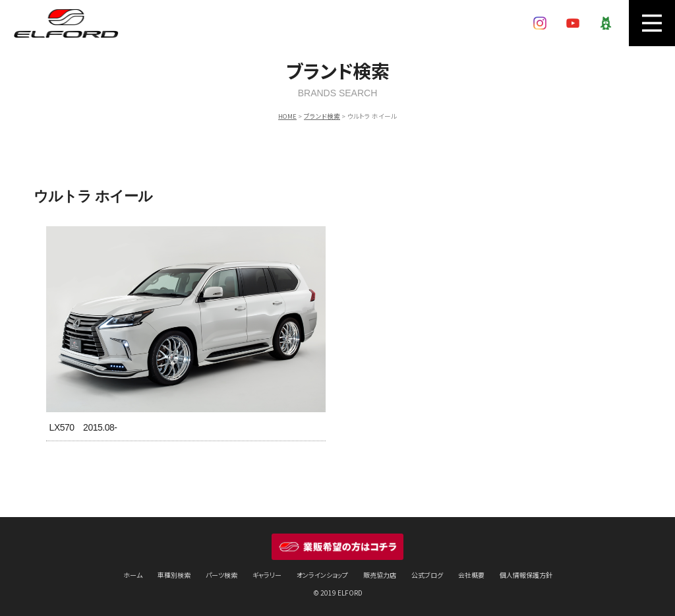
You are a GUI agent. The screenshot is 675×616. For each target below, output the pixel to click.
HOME (287, 116)
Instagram (540, 23)
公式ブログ (427, 575)
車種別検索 (174, 575)
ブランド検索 (322, 116)
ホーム (133, 575)
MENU (652, 23)
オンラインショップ (322, 575)
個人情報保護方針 (526, 575)
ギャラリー (267, 575)
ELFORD (66, 23)
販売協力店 (380, 575)
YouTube (573, 23)
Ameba (606, 23)
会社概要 (471, 575)
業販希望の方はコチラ (337, 547)
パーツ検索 (221, 575)
